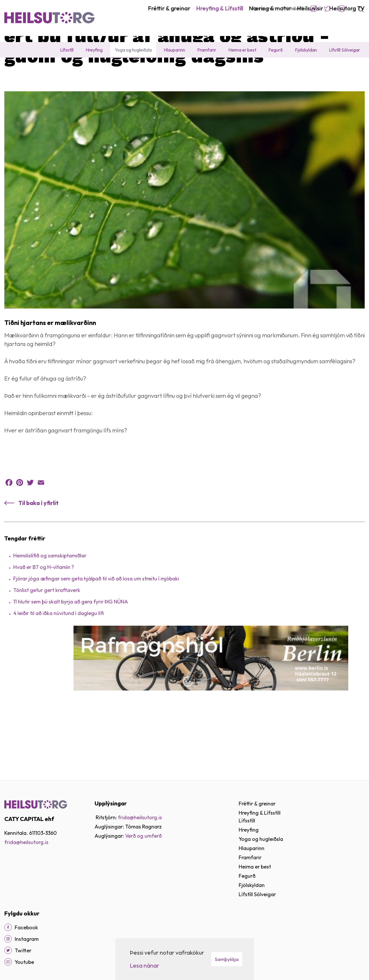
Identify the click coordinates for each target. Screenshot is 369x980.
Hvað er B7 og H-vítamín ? (44, 624)
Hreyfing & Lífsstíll (38, 70)
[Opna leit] (358, 9)
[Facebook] (8, 927)
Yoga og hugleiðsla (80, 70)
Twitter (327, 9)
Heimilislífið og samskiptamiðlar (50, 612)
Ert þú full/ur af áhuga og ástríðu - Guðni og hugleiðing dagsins (183, 70)
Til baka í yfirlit (38, 559)
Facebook (313, 9)
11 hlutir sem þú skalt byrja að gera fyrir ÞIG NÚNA (71, 658)
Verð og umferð (143, 836)
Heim (10, 70)
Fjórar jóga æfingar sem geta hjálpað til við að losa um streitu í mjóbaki (96, 635)
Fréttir (110, 70)
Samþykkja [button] (227, 959)
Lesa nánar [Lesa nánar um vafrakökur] (144, 965)
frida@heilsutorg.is (26, 842)
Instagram (342, 9)
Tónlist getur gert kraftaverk (47, 647)
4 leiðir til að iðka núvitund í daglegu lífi (59, 670)
